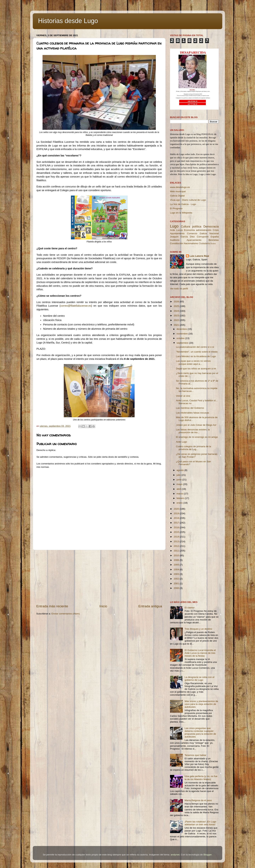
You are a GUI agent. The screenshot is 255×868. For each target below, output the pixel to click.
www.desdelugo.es (180, 187)
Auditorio (175, 240)
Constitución (177, 243)
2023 (177, 316)
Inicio (103, 606)
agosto (180, 470)
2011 (177, 551)
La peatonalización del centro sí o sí (195, 347)
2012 (177, 546)
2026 (177, 302)
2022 (177, 320)
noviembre (182, 334)
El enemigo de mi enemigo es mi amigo (197, 437)
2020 (177, 509)
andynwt (175, 855)
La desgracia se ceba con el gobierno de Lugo (199, 679)
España (215, 237)
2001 (177, 583)
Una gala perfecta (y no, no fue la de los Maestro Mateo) (201, 778)
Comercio (192, 233)
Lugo (174, 226)
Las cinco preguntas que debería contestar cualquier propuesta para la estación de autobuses (200, 733)
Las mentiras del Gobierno (190, 408)
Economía (189, 230)
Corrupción (203, 237)
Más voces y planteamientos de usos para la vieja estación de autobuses (201, 704)
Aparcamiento (194, 240)
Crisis (216, 230)
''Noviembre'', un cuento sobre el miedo (197, 352)
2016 (177, 527)
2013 (177, 541)
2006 (177, 560)
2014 (177, 537)
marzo (180, 494)
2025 (177, 306)
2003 (177, 574)
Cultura (185, 226)
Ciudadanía (204, 243)
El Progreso (176, 208)
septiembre (183, 343)
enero (180, 503)
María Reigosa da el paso (198, 800)
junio (179, 480)
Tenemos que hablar (195, 755)
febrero (181, 498)
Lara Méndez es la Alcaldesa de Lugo (196, 356)
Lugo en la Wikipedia (181, 213)
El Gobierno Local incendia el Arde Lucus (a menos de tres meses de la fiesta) (200, 653)
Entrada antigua (150, 606)
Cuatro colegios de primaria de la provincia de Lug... (194, 448)
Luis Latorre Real (199, 256)
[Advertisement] (99, 577)
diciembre (182, 329)
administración (204, 230)
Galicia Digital (177, 196)
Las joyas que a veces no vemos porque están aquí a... (193, 362)
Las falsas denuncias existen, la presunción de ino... (193, 431)
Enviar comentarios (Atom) (66, 614)
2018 (177, 518)
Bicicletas (214, 240)
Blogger (208, 855)
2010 (177, 555)
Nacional (214, 233)
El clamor (189, 608)
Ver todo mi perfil (179, 289)
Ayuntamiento (177, 233)
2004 (177, 569)
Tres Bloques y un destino (198, 629)
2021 (177, 325)
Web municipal (178, 191)
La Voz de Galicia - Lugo (183, 204)
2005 (177, 565)
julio (179, 475)
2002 (177, 579)
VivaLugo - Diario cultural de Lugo (188, 200)
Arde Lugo (182, 442)
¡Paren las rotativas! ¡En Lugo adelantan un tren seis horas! (200, 823)
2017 (177, 523)
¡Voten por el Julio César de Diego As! (196, 425)
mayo (180, 484)
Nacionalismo (191, 243)
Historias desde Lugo (68, 21)
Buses (213, 243)
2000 (177, 588)
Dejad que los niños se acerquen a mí (196, 369)
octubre (181, 338)
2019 (177, 513)
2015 (177, 532)
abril (179, 489)
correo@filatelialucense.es (76, 306)
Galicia (203, 233)
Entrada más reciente (52, 606)
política (197, 226)
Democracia (211, 226)
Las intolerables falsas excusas (193, 413)
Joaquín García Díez (182, 237)
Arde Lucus (176, 230)
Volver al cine (183, 396)
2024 (177, 311)
